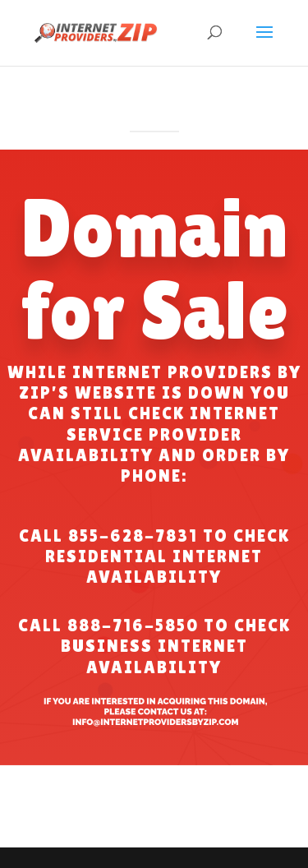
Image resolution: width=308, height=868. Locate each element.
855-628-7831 (133, 536)
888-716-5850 (133, 626)
